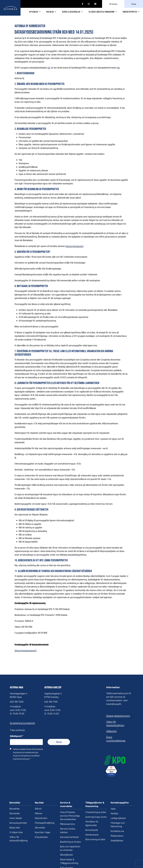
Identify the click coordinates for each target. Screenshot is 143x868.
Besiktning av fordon (70, 827)
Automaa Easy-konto (96, 802)
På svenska (113, 4)
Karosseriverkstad (69, 822)
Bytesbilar (51, 13)
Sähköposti (17, 739)
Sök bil (38, 793)
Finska (134, 4)
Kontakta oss (117, 816)
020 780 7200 (17, 705)
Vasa (113, 793)
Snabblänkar (117, 825)
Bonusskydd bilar (18, 808)
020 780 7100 (51, 705)
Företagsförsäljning (45, 808)
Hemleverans (92, 819)
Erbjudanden (41, 822)
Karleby (114, 798)
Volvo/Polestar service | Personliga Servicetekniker (70, 801)
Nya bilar (66, 13)
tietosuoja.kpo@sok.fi (74, 249)
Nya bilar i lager (43, 817)
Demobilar (15, 798)
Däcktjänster (67, 840)
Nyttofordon (41, 803)
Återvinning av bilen (95, 824)
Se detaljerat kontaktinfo (22, 726)
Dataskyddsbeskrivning (118, 719)
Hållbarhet (111, 734)
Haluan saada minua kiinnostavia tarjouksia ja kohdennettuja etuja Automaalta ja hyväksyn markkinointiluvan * (28, 757)
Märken (38, 798)
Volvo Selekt (16, 803)
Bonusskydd (92, 815)
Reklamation (117, 821)
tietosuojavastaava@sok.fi (26, 654)
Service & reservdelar (82, 13)
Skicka (59, 745)
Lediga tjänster (118, 803)
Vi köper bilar (16, 817)
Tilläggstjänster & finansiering (106, 13)
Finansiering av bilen (96, 797)
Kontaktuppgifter (131, 13)
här (36, 377)
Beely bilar (15, 812)
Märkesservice (67, 809)
